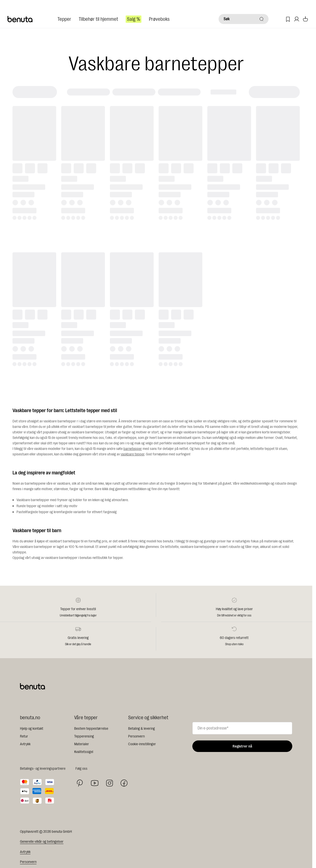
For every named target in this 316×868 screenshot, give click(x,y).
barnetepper (133, 449)
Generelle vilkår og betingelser (42, 842)
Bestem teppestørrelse (91, 729)
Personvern (136, 736)
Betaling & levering (142, 729)
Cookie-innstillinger (142, 744)
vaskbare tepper (133, 454)
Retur (24, 736)
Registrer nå (242, 746)
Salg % (134, 19)
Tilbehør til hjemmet (98, 19)
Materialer (82, 744)
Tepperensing (84, 736)
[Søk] (244, 19)
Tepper (64, 19)
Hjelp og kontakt (32, 729)
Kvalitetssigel (84, 752)
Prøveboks (159, 19)
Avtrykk (25, 744)
